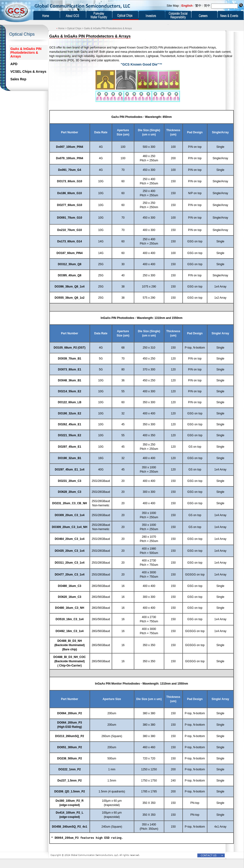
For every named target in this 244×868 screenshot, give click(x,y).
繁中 (198, 6)
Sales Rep (18, 79)
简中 (207, 6)
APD (14, 64)
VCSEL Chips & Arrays (28, 72)
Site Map (173, 6)
